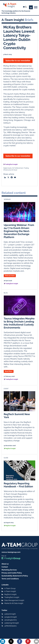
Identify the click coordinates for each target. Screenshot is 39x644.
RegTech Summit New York (17, 416)
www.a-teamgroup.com (11, 552)
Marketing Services (9, 570)
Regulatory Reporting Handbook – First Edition (18, 485)
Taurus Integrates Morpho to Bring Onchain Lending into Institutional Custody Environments (19, 323)
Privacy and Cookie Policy (12, 573)
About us (5, 564)
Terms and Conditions (10, 579)
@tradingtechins (11, 620)
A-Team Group (10, 588)
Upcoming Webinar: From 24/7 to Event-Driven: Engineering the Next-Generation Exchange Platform (19, 231)
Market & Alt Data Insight (14, 603)
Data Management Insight (14, 600)
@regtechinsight (11, 617)
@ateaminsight (10, 614)
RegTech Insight (10, 449)
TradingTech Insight (11, 164)
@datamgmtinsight (12, 623)
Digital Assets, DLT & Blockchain (13, 168)
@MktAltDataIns (10, 626)
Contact (5, 567)
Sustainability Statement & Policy (15, 576)
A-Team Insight (10, 591)
